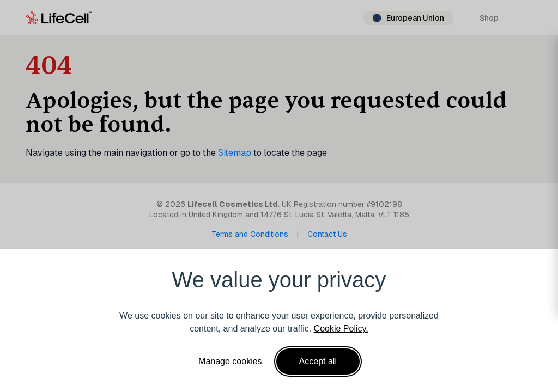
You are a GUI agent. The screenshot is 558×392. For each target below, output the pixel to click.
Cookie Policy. (341, 329)
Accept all (318, 361)
